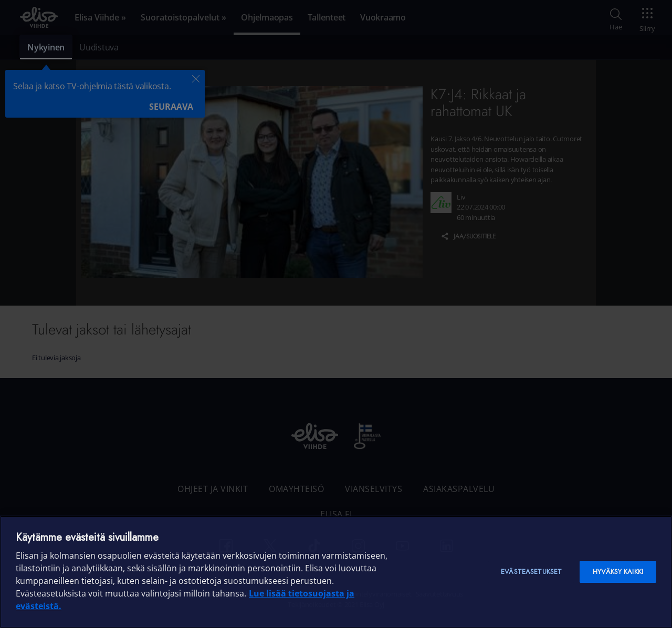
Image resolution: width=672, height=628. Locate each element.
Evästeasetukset (531, 572)
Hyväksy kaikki (618, 572)
